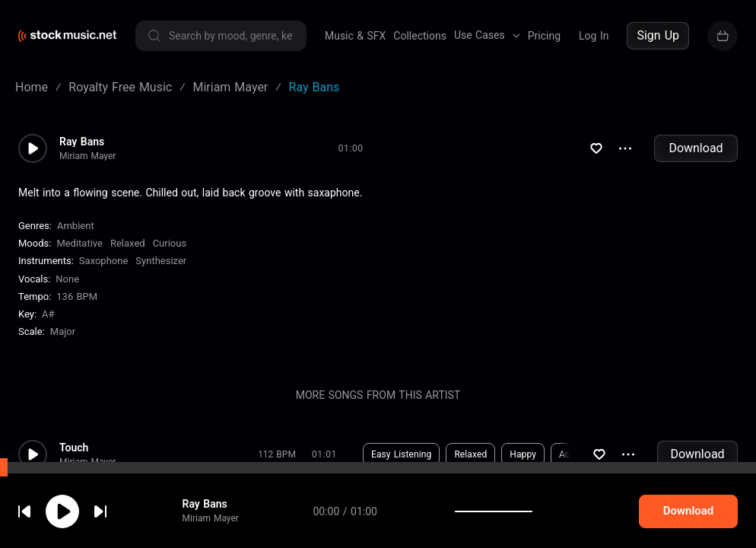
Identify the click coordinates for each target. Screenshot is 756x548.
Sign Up (658, 35)
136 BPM (77, 296)
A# (48, 314)
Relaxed (128, 243)
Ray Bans (82, 142)
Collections (420, 36)
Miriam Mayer (87, 156)
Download (696, 148)
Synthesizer (161, 261)
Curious (170, 243)
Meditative (79, 243)
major (63, 331)
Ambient (76, 226)
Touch (74, 448)
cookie (102, 507)
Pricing (544, 36)
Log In (594, 36)
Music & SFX (355, 36)
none (67, 279)
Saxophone (103, 261)
